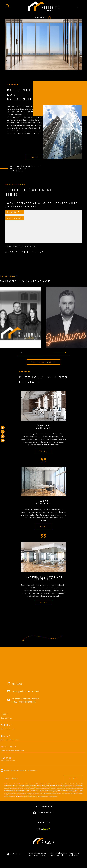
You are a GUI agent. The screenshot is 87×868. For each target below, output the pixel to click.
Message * (7, 758)
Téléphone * (9, 747)
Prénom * (7, 725)
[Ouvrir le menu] (80, 6)
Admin (53, 855)
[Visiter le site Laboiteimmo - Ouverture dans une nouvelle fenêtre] (13, 854)
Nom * (5, 714)
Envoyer (74, 778)
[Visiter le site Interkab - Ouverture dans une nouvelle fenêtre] (43, 829)
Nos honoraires (55, 853)
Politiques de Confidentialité (28, 796)
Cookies (76, 855)
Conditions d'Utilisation (42, 796)
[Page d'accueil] (43, 6)
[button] (60, 352)
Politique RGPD (68, 855)
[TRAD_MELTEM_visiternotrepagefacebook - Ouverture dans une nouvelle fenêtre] (3, 427)
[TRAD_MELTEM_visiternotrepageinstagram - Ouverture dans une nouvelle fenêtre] (3, 436)
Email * (6, 736)
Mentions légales (74, 853)
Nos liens (59, 855)
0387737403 (17, 684)
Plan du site (64, 853)
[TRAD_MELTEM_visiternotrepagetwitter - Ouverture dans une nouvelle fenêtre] (3, 432)
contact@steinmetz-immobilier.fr (25, 691)
